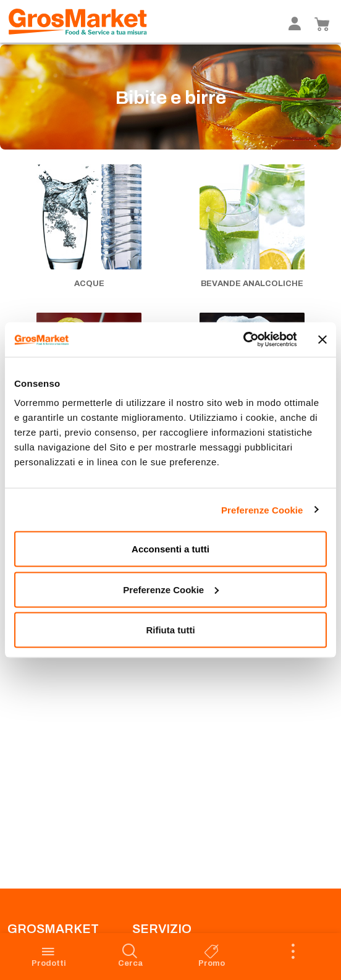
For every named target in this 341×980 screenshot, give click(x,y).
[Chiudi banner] (322, 339)
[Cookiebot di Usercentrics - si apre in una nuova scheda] (242, 340)
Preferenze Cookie (262, 509)
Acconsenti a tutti (170, 549)
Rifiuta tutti (170, 630)
